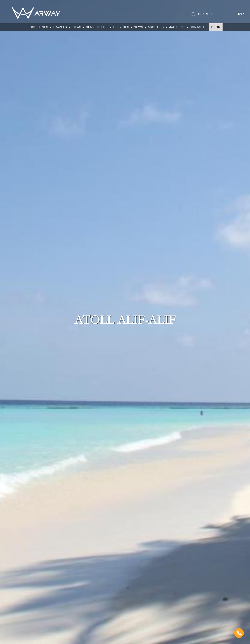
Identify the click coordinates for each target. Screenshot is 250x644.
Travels (60, 27)
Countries (39, 27)
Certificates (97, 27)
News (139, 27)
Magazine (177, 27)
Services (121, 27)
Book (216, 27)
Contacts (198, 27)
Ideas (76, 27)
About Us (156, 27)
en (240, 14)
